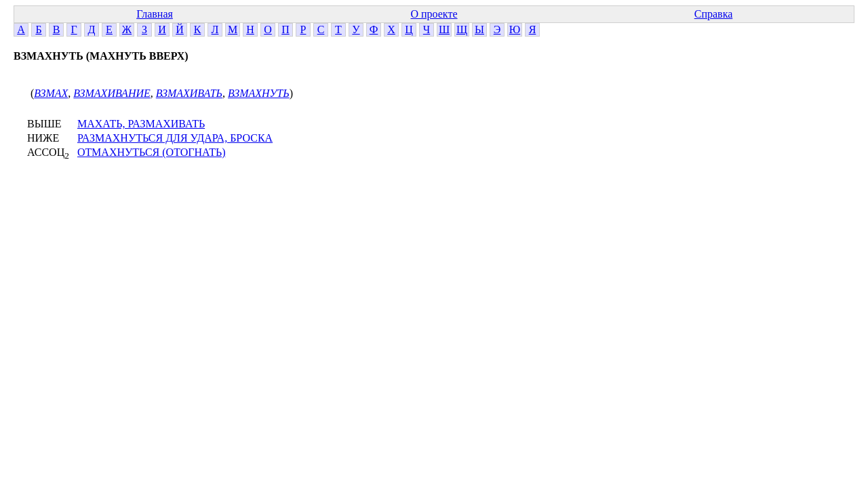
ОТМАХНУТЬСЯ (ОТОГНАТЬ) (151, 152)
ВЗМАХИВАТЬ (189, 93)
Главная (155, 14)
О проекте (434, 14)
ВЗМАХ (51, 93)
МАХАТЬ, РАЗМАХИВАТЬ (141, 124)
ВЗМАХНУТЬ (259, 93)
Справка (714, 14)
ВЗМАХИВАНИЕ (112, 93)
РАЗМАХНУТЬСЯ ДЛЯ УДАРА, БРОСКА (175, 138)
